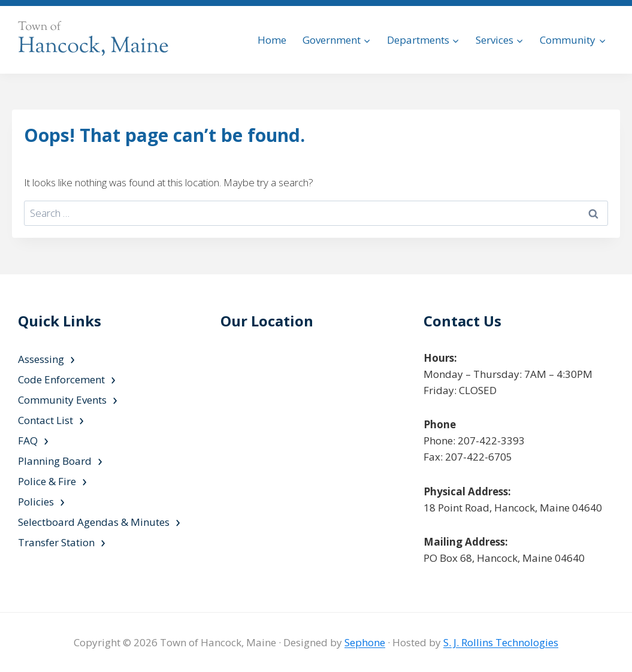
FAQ (28, 441)
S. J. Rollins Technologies (501, 642)
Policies (36, 502)
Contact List (46, 420)
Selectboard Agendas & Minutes (94, 522)
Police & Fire (47, 481)
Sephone (365, 642)
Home (272, 40)
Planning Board (55, 461)
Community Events (62, 400)
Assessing (41, 359)
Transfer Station (56, 542)
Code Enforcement (61, 379)
